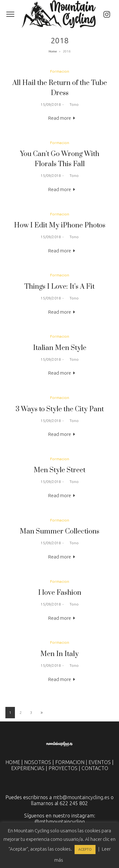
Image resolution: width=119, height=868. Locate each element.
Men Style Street (60, 470)
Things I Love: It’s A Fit (60, 287)
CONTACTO (95, 768)
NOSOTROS (38, 762)
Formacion (60, 71)
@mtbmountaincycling (60, 822)
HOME (13, 762)
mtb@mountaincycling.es (81, 797)
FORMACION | (72, 762)
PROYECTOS (63, 768)
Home (53, 51)
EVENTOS (100, 762)
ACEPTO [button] (85, 849)
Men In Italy (60, 654)
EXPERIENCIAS (28, 768)
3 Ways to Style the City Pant (60, 409)
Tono (72, 104)
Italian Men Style (60, 348)
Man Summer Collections (60, 531)
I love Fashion (60, 593)
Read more (60, 118)
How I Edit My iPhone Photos (60, 225)
